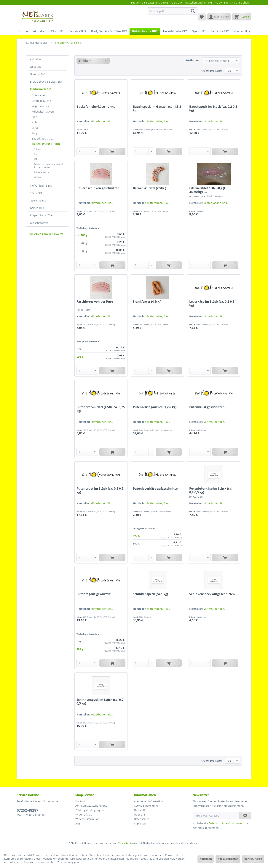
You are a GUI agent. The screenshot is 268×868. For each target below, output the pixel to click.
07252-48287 (28, 810)
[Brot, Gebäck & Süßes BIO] (109, 31)
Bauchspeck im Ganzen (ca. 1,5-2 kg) (157, 108)
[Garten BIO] (242, 31)
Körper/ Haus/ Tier (42, 215)
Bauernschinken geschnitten (98, 188)
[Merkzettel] (202, 17)
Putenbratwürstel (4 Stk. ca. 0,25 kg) (101, 409)
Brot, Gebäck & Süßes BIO (46, 82)
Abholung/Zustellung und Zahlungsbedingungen (91, 808)
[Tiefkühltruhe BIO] (175, 31)
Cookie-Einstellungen (147, 806)
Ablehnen (206, 859)
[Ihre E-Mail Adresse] (216, 816)
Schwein (38, 149)
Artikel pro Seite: (212, 71)
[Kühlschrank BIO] (145, 31)
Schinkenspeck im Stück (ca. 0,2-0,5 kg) (100, 702)
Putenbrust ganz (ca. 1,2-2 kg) (155, 407)
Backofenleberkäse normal (96, 107)
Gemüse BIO (38, 74)
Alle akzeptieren (228, 859)
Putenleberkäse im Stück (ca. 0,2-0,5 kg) (211, 490)
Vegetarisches (40, 106)
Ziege (35, 133)
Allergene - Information (149, 801)
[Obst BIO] (57, 31)
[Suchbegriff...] (172, 11)
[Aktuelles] (39, 31)
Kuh (34, 122)
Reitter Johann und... (216, 203)
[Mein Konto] (219, 17)
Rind (36, 154)
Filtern (85, 61)
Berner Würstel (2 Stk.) (149, 188)
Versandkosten (126, 843)
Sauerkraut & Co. (42, 138)
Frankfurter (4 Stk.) (147, 302)
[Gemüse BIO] (77, 31)
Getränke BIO (38, 200)
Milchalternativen (43, 112)
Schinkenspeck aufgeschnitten (212, 594)
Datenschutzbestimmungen (226, 823)
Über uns (140, 815)
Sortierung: (193, 60)
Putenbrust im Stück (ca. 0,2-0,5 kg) (100, 490)
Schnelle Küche (41, 101)
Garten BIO (37, 208)
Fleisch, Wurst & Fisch (46, 144)
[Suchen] (193, 11)
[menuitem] (172, 13)
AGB (78, 823)
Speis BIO (36, 193)
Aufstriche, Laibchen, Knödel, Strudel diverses (49, 166)
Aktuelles (36, 59)
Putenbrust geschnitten (207, 407)
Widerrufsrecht (85, 815)
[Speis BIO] (199, 31)
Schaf (35, 128)
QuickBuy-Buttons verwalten (47, 234)
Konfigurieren (253, 859)
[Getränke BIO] (220, 31)
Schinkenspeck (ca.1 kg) (150, 594)
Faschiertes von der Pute (95, 302)
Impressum (141, 823)
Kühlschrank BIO (41, 89)
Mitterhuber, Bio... (102, 121)
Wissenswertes (39, 223)
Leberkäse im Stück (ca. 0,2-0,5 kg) (212, 303)
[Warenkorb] (242, 17)
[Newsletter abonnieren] (245, 816)
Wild (36, 159)
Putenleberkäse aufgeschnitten (156, 489)
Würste (37, 177)
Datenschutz (142, 819)
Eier (34, 117)
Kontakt (80, 801)
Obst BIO (36, 67)
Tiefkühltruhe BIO (41, 186)
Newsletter (141, 810)
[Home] (24, 31)
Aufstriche (38, 95)
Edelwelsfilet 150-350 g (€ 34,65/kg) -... (207, 190)
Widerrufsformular (87, 819)
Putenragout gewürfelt (94, 594)
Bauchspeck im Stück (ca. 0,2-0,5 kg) (213, 108)
